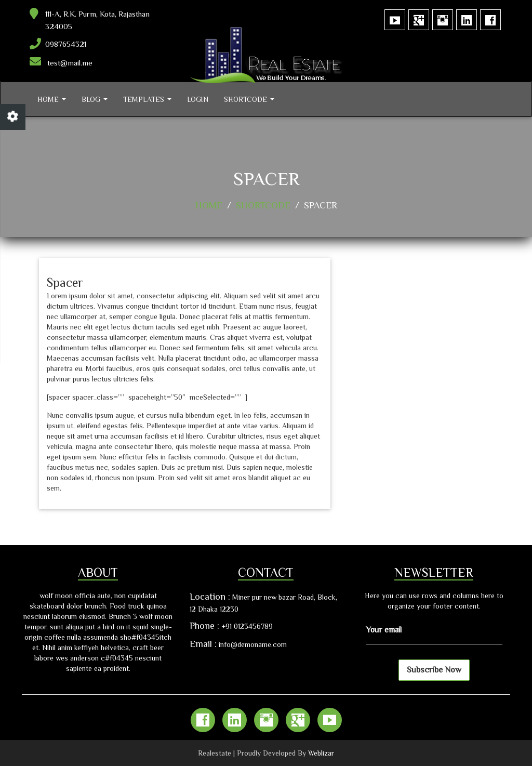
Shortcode (249, 99)
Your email (384, 630)
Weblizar (321, 753)
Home (52, 99)
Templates (147, 99)
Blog (95, 99)
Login (198, 99)
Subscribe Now (434, 670)
